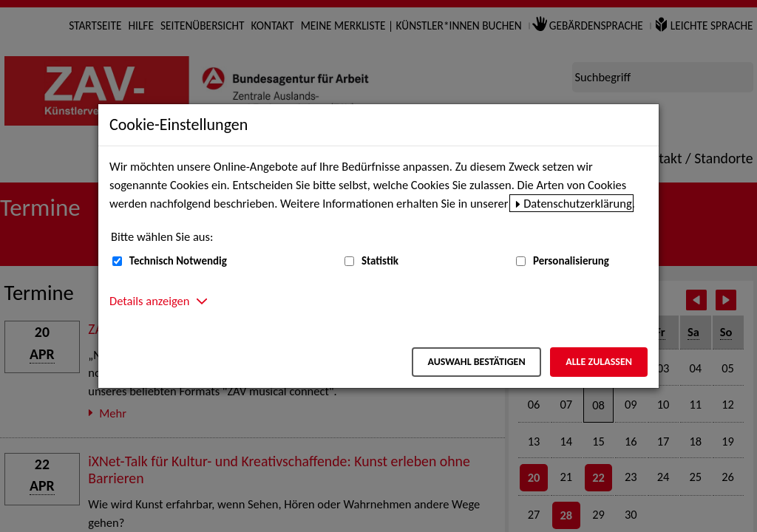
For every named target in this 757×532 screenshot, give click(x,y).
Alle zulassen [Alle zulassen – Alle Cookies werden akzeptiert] (599, 362)
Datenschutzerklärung (578, 203)
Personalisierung (571, 261)
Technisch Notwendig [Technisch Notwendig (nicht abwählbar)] (178, 261)
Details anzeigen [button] (149, 301)
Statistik (380, 261)
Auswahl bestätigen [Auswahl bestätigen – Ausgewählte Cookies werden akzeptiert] (476, 362)
